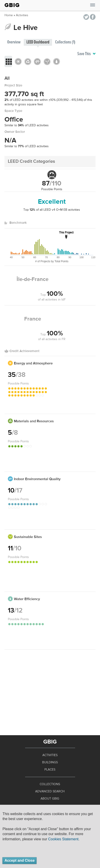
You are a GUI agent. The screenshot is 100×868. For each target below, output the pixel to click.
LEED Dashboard (38, 42)
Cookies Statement (63, 839)
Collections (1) (65, 42)
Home (9, 15)
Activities (22, 15)
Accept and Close (20, 860)
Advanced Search (50, 791)
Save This (86, 54)
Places (50, 770)
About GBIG (50, 799)
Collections (50, 784)
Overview (14, 42)
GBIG (12, 5)
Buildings (50, 762)
